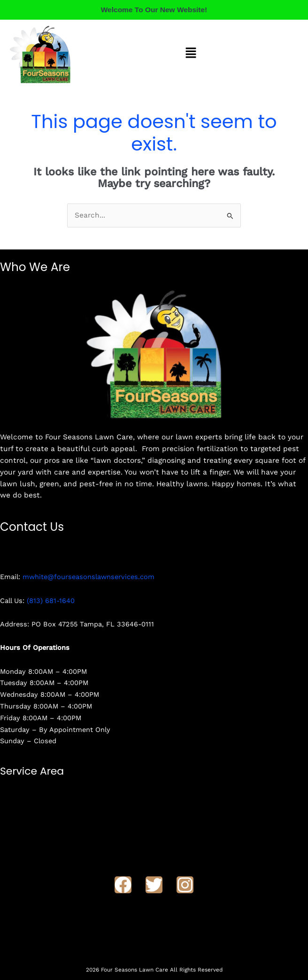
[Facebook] (123, 885)
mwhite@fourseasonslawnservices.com (89, 577)
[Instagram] (185, 885)
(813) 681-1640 (51, 601)
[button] (191, 54)
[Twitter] (154, 885)
